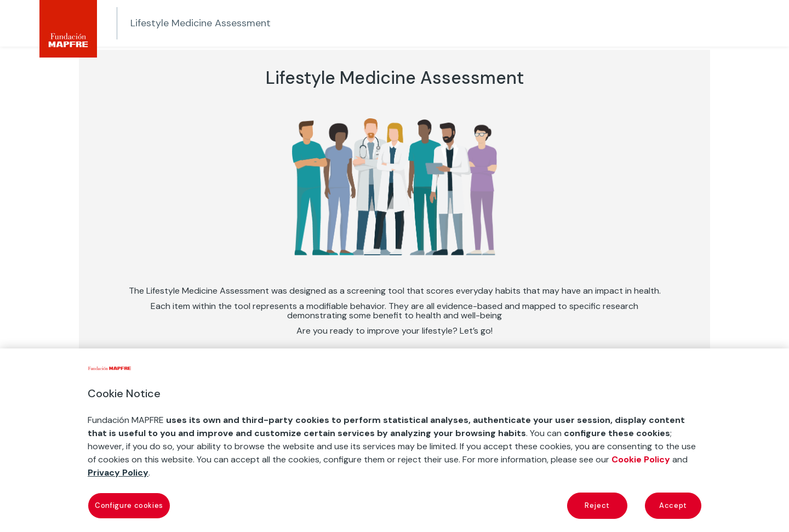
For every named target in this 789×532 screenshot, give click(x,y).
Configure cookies (129, 505)
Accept (673, 505)
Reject (597, 505)
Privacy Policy (118, 473)
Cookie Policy (641, 459)
